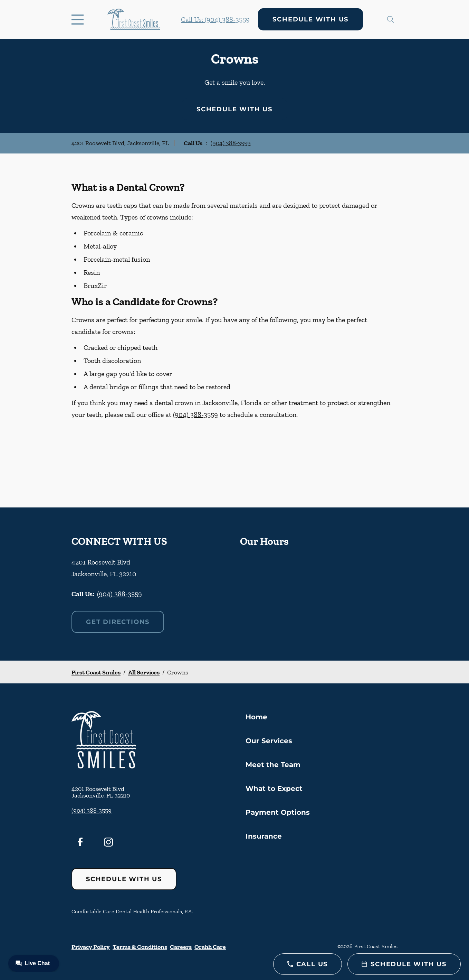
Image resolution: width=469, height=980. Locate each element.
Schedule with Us (310, 19)
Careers (181, 947)
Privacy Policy (91, 947)
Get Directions (118, 622)
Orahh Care (210, 947)
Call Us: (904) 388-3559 (215, 19)
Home (256, 717)
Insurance (264, 836)
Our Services (269, 741)
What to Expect (274, 788)
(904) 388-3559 (231, 143)
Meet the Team (273, 765)
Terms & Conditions (140, 947)
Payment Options (278, 812)
